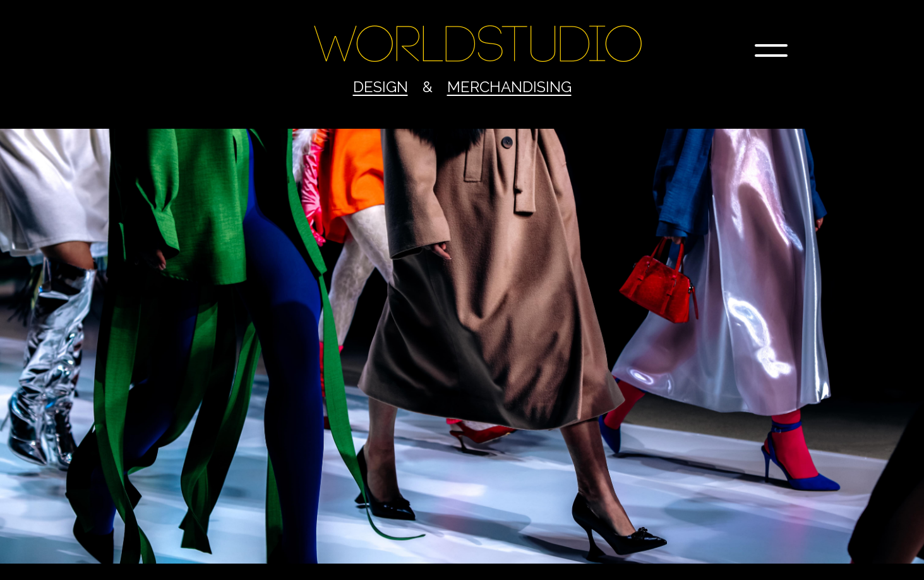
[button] (771, 50)
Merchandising (509, 87)
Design (381, 87)
